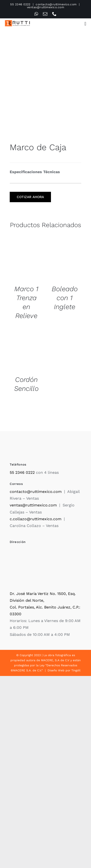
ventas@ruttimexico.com (46, 7)
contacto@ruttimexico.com (56, 4)
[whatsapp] (36, 14)
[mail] (45, 14)
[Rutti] (17, 22)
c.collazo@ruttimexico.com (36, 519)
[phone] (54, 14)
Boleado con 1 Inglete (65, 298)
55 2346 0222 (20, 4)
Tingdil (76, 670)
